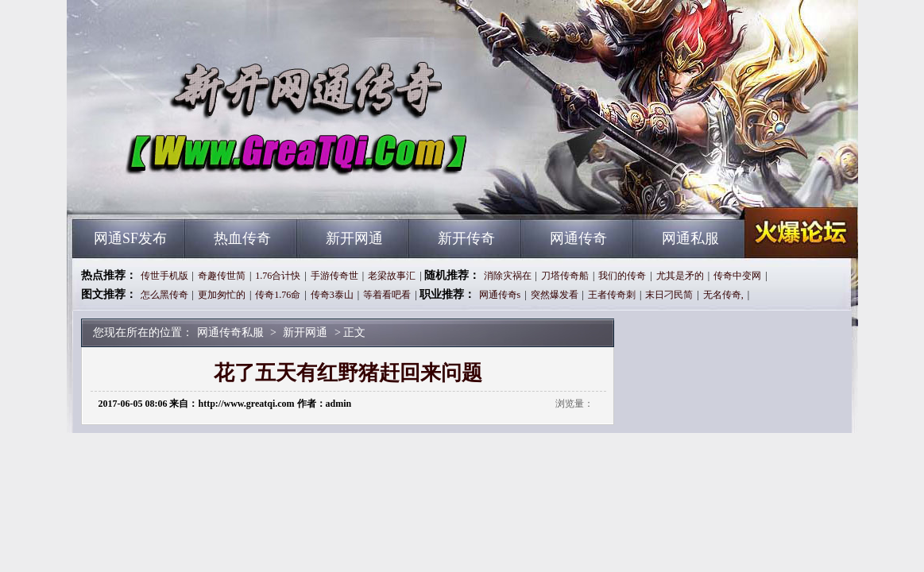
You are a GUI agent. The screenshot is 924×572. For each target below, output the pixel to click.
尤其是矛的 (680, 276)
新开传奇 (466, 238)
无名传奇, (723, 295)
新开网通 (354, 238)
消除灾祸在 (508, 276)
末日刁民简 (669, 295)
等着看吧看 (387, 295)
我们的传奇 (622, 276)
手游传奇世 (334, 276)
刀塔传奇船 (565, 276)
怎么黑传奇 (164, 295)
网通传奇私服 (225, 191)
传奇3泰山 (332, 295)
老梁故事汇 (392, 276)
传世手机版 (164, 276)
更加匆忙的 (222, 295)
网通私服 (690, 238)
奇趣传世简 (222, 276)
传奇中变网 (737, 276)
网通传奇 (578, 238)
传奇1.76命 (278, 295)
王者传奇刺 (612, 295)
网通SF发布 (130, 238)
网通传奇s (500, 295)
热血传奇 (242, 238)
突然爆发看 (555, 295)
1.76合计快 (278, 276)
